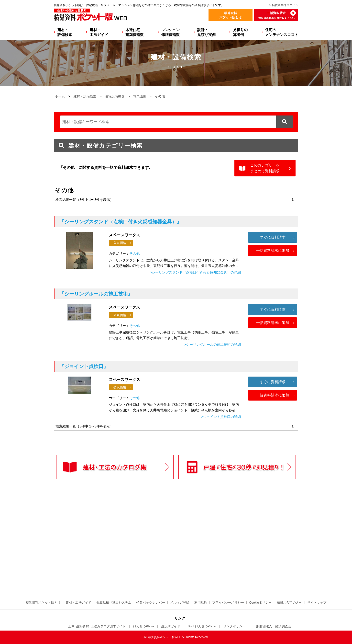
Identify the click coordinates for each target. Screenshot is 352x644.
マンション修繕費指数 (170, 32)
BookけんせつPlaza (202, 626)
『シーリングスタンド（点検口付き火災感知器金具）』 (121, 222)
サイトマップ (317, 603)
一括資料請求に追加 (273, 250)
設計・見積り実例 (206, 32)
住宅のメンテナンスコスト (282, 32)
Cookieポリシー (260, 603)
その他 (134, 253)
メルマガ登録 (180, 603)
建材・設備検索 (65, 32)
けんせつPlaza (144, 626)
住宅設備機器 (115, 96)
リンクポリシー (234, 626)
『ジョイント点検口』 (84, 366)
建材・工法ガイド (99, 32)
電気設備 (140, 96)
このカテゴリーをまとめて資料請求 (265, 168)
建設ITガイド (171, 626)
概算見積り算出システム (114, 603)
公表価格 (120, 243)
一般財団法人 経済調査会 (272, 626)
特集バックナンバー (151, 603)
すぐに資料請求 (273, 237)
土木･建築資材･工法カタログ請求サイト (97, 626)
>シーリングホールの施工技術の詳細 (212, 345)
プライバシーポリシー (228, 603)
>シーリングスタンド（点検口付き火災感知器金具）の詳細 (195, 272)
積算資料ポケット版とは (43, 603)
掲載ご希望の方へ (289, 603)
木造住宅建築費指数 (135, 32)
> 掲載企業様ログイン (284, 5)
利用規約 (201, 603)
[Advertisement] (133, 548)
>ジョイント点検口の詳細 (221, 417)
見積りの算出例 (240, 32)
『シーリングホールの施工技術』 (96, 294)
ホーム (60, 96)
